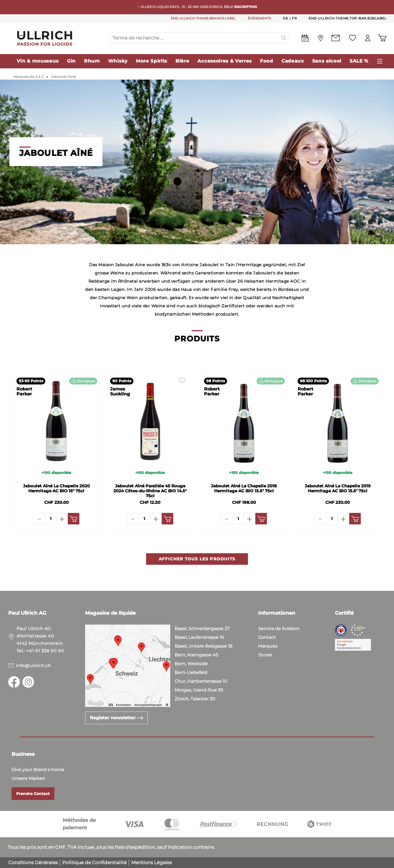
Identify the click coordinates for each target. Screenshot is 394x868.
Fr (294, 18)
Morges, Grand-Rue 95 (199, 690)
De (285, 18)
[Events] (305, 39)
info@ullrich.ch (34, 666)
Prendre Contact (33, 794)
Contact (267, 637)
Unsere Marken (28, 778)
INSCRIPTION (245, 7)
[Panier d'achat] (382, 38)
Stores (265, 655)
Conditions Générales (33, 863)
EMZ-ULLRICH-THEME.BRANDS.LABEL (203, 18)
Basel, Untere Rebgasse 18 (203, 646)
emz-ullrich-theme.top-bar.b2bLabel (347, 18)
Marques (268, 646)
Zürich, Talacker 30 (195, 699)
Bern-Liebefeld (191, 672)
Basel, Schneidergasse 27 (202, 629)
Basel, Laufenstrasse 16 (199, 637)
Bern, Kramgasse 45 (196, 655)
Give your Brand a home (38, 770)
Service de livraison (279, 629)
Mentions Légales (152, 863)
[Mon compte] (368, 38)
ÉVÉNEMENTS (259, 18)
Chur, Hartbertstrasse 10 (201, 681)
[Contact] (336, 38)
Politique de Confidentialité (94, 863)
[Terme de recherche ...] (195, 38)
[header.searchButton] (284, 38)
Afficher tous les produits (197, 574)
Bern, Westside (191, 664)
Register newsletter (116, 718)
